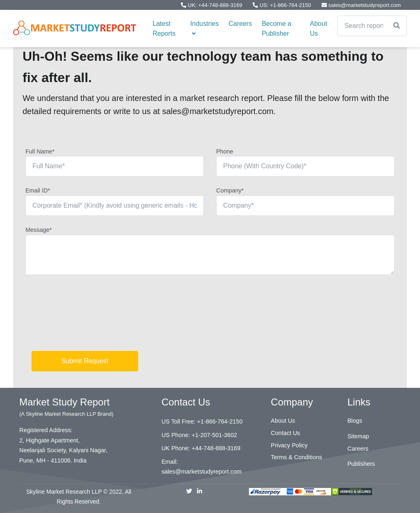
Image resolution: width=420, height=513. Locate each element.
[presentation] (88, 316)
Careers (240, 24)
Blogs (355, 421)
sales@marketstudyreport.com (361, 5)
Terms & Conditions (296, 457)
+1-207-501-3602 (214, 435)
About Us (319, 29)
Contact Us (285, 433)
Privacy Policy (289, 445)
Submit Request (85, 361)
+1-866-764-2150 (220, 421)
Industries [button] (204, 28)
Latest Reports (164, 29)
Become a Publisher (276, 29)
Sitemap (358, 436)
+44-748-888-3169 (216, 448)
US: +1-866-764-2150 (283, 5)
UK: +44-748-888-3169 (212, 5)
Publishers (361, 464)
